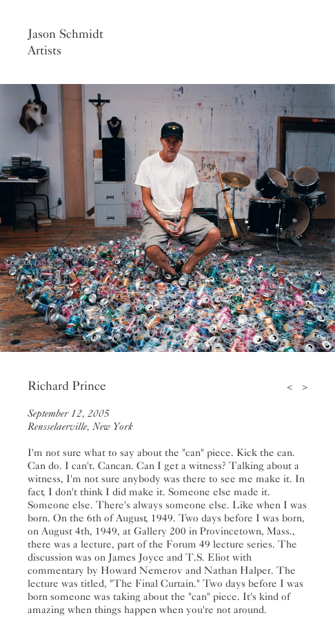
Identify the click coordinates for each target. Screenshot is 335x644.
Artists (44, 50)
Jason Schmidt (65, 34)
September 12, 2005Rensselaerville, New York (80, 420)
